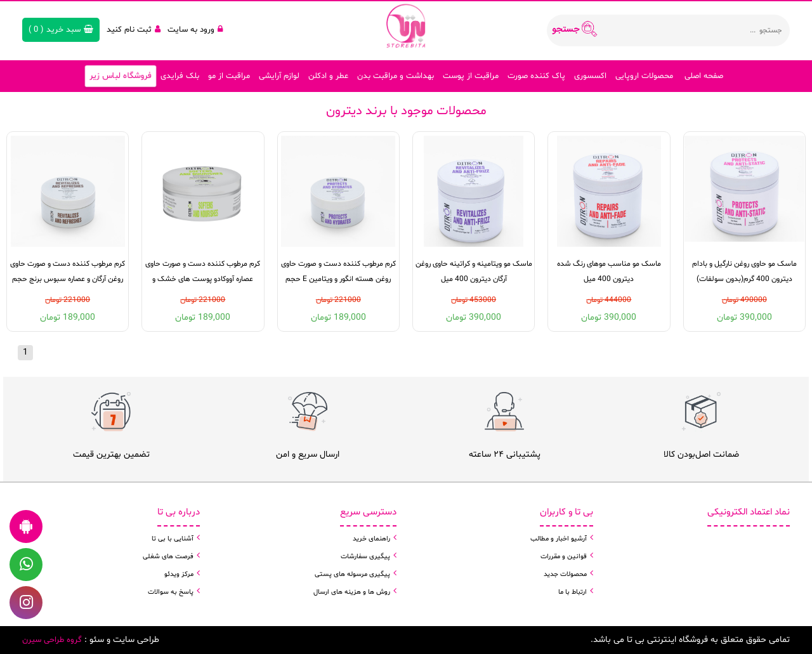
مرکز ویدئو (179, 574)
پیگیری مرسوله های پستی (352, 574)
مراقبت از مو (229, 76)
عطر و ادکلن (328, 76)
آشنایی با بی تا (173, 539)
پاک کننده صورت (536, 76)
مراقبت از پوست (471, 76)
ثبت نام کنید (134, 30)
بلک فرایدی (180, 76)
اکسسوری (590, 76)
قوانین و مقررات (564, 557)
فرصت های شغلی (168, 557)
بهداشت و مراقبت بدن (396, 76)
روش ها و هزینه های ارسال (352, 592)
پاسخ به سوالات (171, 592)
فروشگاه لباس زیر (120, 76)
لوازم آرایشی (279, 76)
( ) (61, 30)
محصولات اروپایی (644, 76)
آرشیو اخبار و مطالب (559, 539)
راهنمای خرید (371, 539)
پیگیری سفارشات (365, 557)
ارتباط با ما (573, 592)
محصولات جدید (565, 574)
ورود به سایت (195, 30)
